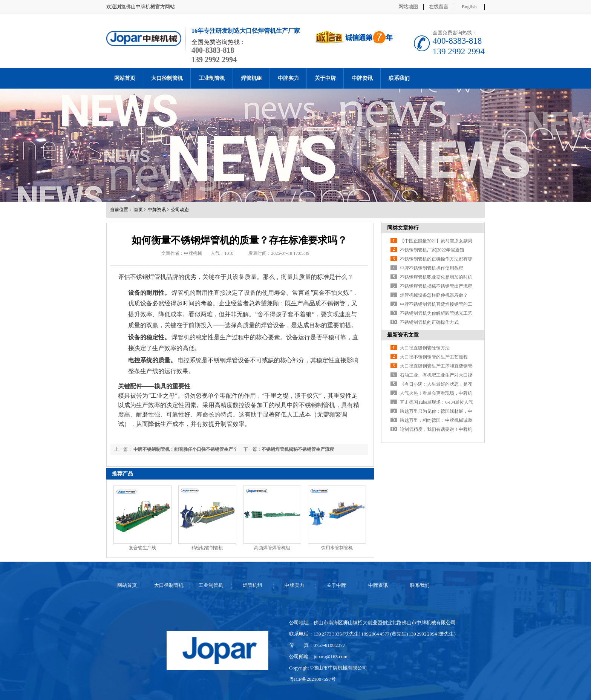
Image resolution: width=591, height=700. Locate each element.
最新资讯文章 (403, 335)
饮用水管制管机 (337, 548)
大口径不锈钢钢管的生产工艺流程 (434, 357)
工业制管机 (212, 78)
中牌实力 (288, 78)
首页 (138, 210)
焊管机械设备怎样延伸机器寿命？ (434, 295)
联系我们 (399, 78)
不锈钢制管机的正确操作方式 (429, 322)
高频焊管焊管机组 (272, 548)
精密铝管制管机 (207, 548)
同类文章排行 (403, 228)
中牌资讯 (362, 78)
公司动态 (180, 210)
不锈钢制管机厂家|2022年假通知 (432, 250)
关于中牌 (325, 78)
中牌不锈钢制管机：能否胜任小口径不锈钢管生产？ (185, 449)
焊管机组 (251, 78)
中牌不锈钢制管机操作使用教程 (432, 268)
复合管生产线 (142, 548)
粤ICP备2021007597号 (312, 679)
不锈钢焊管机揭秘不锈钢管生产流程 (298, 449)
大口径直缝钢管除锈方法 (425, 348)
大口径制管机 (167, 78)
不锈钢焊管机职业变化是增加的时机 (436, 277)
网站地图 (408, 7)
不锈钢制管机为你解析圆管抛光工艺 (436, 313)
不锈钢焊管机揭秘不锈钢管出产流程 (436, 286)
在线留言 (439, 7)
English (469, 7)
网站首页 (125, 78)
